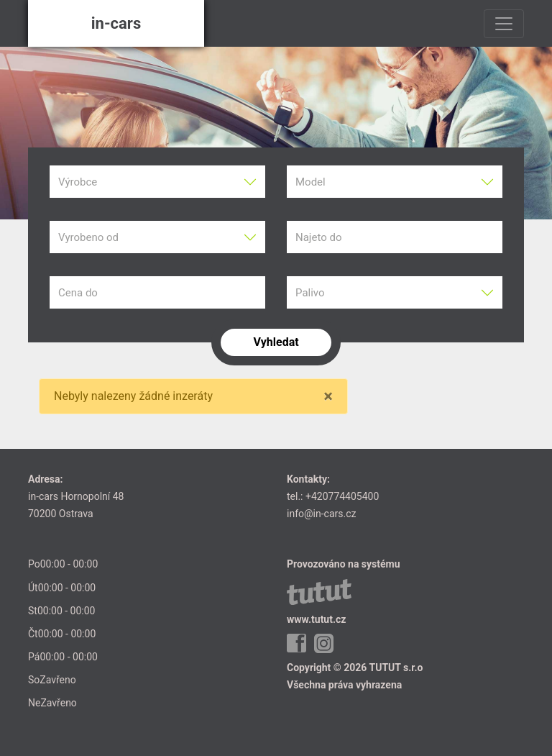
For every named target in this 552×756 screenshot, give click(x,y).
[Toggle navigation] (504, 24)
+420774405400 (342, 496)
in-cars (116, 23)
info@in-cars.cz (321, 514)
